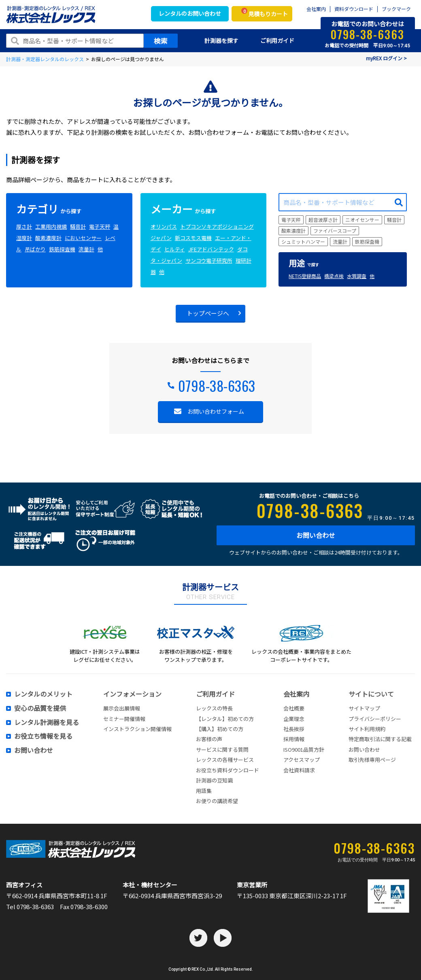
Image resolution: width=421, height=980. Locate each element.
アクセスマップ (302, 760)
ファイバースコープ (335, 231)
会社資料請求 (299, 770)
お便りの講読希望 (217, 801)
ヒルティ (175, 249)
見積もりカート (265, 13)
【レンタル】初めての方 (225, 719)
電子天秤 (100, 226)
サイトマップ (364, 708)
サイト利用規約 (367, 729)
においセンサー (83, 238)
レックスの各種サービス (225, 760)
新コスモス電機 (193, 238)
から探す (49, 211)
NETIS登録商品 (305, 276)
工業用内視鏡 (51, 226)
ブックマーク (396, 9)
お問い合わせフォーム (216, 411)
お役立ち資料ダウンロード (228, 770)
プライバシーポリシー (375, 719)
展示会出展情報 (122, 708)
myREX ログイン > (386, 58)
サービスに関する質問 (222, 749)
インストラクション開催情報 (137, 729)
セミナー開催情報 (124, 719)
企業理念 (294, 719)
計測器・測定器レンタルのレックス (45, 59)
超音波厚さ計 (323, 220)
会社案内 (316, 9)
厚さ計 (24, 226)
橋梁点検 (334, 276)
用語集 (204, 791)
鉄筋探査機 (62, 249)
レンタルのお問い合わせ (190, 13)
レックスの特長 (214, 708)
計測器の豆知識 (214, 780)
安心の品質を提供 (40, 708)
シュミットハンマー (303, 241)
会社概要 (294, 708)
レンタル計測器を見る (47, 723)
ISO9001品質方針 (304, 749)
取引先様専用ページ (372, 760)
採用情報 (294, 739)
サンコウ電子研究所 (209, 260)
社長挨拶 (294, 729)
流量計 (86, 249)
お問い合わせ (316, 535)
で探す (304, 265)
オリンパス (164, 226)
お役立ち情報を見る (43, 736)
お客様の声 (209, 739)
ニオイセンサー (362, 220)
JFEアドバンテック (211, 249)
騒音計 (78, 226)
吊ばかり (35, 249)
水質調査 (357, 276)
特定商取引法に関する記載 (380, 739)
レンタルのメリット (43, 694)
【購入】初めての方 (220, 729)
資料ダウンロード (354, 9)
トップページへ (208, 313)
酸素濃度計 (48, 238)
